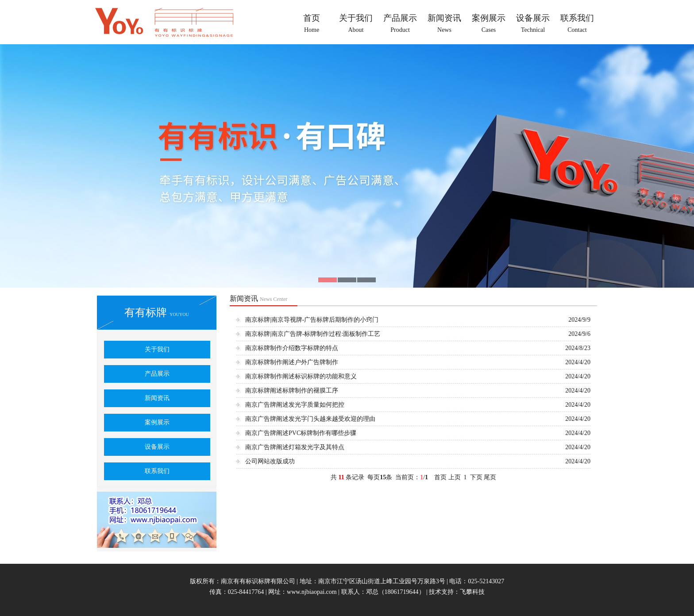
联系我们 (157, 471)
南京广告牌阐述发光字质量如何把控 (295, 405)
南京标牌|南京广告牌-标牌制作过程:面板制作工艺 (313, 334)
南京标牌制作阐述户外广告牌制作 (292, 362)
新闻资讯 (157, 398)
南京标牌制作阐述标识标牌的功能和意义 (301, 376)
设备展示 (157, 447)
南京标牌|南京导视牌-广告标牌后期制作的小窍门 (312, 320)
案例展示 (157, 422)
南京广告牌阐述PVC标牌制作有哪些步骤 (301, 433)
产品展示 (157, 374)
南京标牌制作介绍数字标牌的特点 (292, 348)
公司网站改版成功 (270, 461)
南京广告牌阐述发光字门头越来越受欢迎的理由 (310, 419)
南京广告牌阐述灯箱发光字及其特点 (295, 447)
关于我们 (157, 349)
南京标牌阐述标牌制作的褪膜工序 (292, 391)
